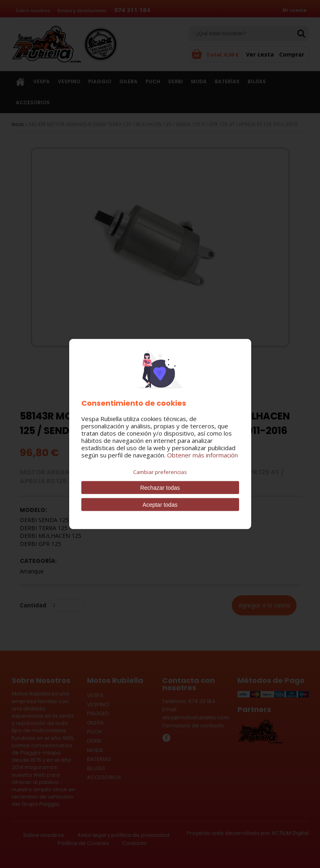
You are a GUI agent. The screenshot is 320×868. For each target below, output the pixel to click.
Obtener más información (202, 455)
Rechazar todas (160, 488)
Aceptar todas (160, 505)
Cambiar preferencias (160, 472)
